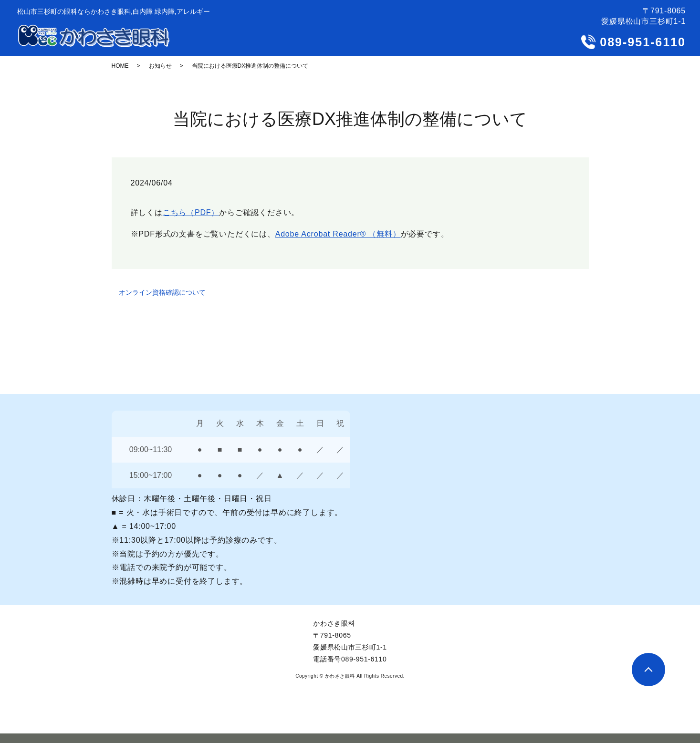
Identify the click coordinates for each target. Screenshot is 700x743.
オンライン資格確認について (162, 292)
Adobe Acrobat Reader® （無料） (338, 234)
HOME (120, 66)
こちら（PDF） (191, 212)
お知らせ (160, 66)
